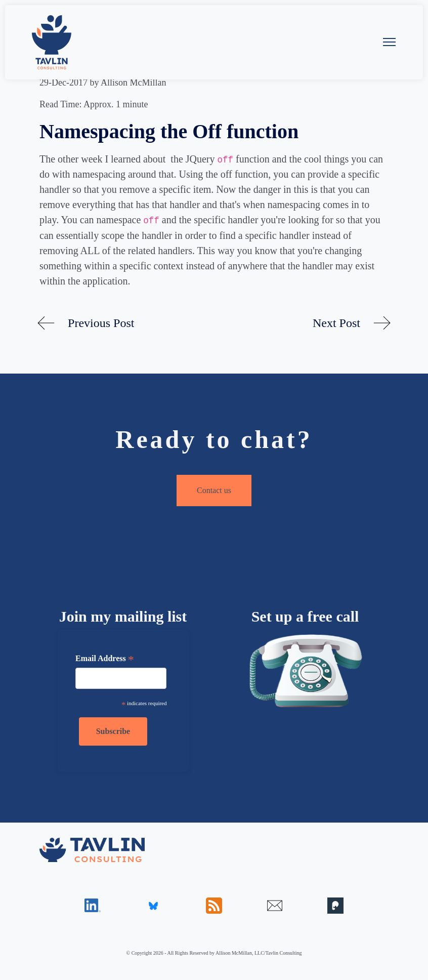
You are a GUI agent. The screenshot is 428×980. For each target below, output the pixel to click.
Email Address (105, 660)
